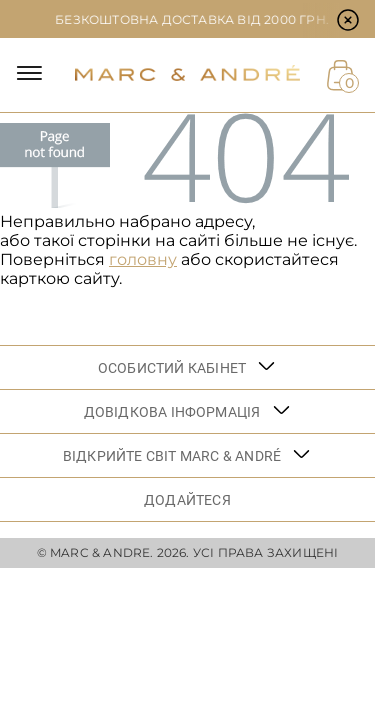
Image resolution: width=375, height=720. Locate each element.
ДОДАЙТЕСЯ (187, 500)
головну (143, 259)
